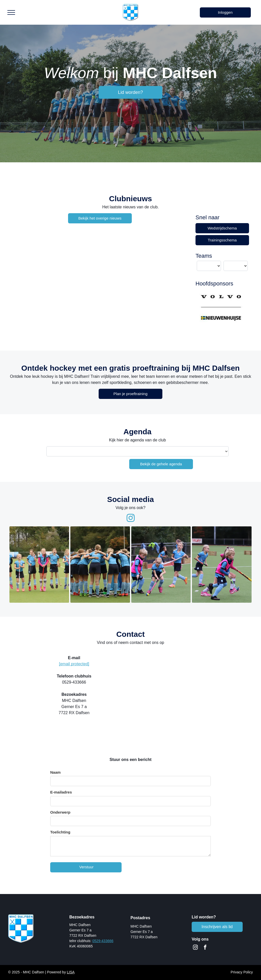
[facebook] (205, 948)
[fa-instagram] (131, 521)
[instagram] (195, 948)
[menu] (11, 12)
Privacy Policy (242, 972)
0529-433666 (103, 941)
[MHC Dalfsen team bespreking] (100, 565)
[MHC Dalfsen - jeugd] (39, 565)
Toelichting (60, 832)
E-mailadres (61, 792)
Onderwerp (60, 812)
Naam (55, 772)
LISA (71, 972)
